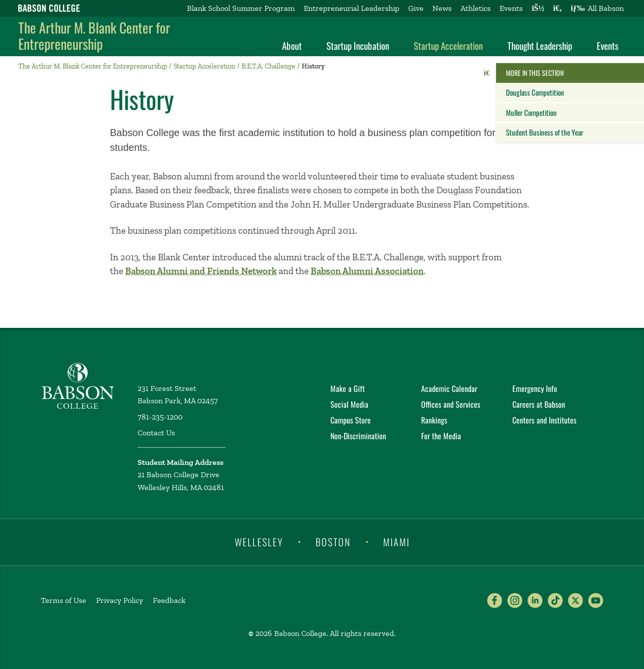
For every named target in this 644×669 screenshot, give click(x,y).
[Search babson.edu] (558, 8)
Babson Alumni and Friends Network (201, 271)
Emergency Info (535, 388)
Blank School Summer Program (241, 8)
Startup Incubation (358, 45)
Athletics (476, 8)
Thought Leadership (540, 45)
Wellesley (259, 541)
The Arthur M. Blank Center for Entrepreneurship (94, 36)
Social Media (349, 404)
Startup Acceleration (448, 45)
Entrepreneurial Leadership (352, 8)
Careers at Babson (539, 404)
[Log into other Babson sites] (538, 8)
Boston (333, 541)
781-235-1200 (160, 417)
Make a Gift (348, 388)
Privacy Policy (120, 600)
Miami (396, 541)
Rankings (434, 420)
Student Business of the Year (545, 132)
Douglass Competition (535, 92)
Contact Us (156, 433)
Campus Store (351, 420)
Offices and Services (451, 404)
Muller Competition (531, 112)
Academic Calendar (449, 388)
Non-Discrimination (358, 436)
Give (416, 8)
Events (511, 8)
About (292, 45)
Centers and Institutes (544, 420)
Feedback (169, 600)
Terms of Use (64, 600)
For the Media (441, 436)
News (442, 8)
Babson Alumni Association (367, 271)
